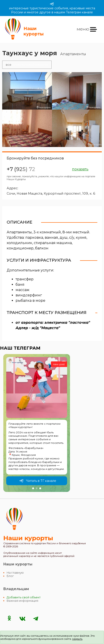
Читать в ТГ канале (38, 481)
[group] (37, 423)
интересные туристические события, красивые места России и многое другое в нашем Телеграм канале (52, 8)
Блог (10, 576)
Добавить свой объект (24, 597)
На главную (15, 573)
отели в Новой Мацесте (27, 65)
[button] (33, 488)
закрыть (77, 639)
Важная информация (22, 601)
